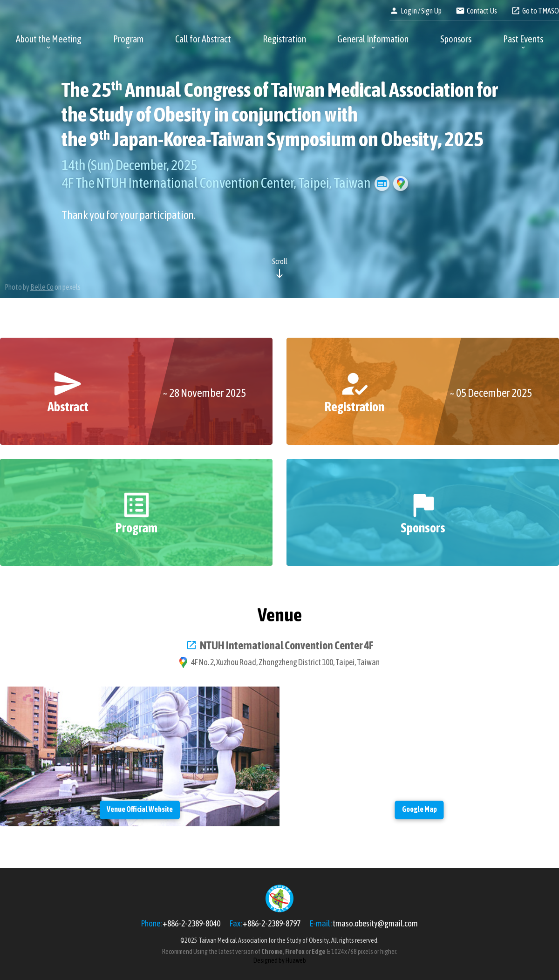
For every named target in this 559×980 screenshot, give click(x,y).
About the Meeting (49, 39)
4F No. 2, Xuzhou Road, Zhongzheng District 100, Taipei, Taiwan (285, 662)
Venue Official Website (382, 184)
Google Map (401, 184)
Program (128, 39)
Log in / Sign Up (421, 11)
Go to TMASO (541, 11)
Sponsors (456, 39)
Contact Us (482, 11)
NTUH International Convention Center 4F (287, 645)
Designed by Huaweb (280, 960)
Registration (284, 39)
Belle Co (42, 287)
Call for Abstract (203, 39)
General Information (373, 39)
